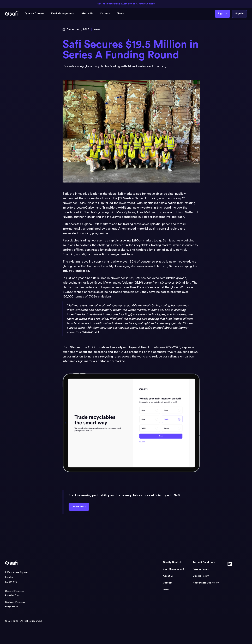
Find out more (147, 4)
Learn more (79, 507)
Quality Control (34, 14)
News (120, 14)
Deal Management (63, 14)
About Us (87, 14)
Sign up (222, 14)
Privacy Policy (201, 569)
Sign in (239, 14)
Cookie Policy (201, 576)
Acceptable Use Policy (206, 583)
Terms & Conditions (204, 562)
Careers (105, 14)
